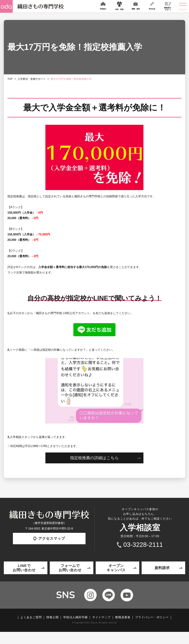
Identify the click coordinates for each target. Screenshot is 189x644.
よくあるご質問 (31, 617)
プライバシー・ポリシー (152, 617)
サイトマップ (101, 617)
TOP (10, 79)
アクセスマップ (49, 539)
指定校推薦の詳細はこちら (94, 458)
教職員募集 (123, 617)
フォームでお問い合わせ (70, 568)
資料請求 (162, 568)
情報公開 (52, 617)
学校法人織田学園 (75, 617)
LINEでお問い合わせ (24, 568)
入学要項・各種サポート (32, 79)
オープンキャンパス (116, 568)
